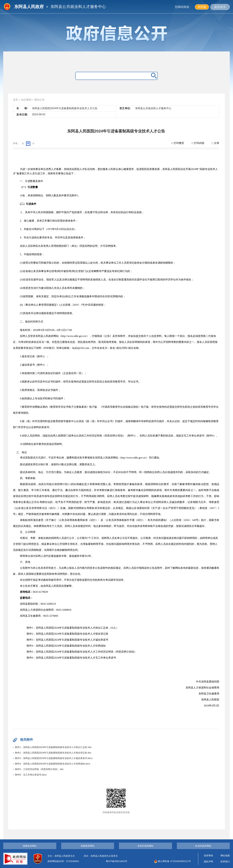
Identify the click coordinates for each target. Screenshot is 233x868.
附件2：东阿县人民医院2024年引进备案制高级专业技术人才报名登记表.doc (53, 753)
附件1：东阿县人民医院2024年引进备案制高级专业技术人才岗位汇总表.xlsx (53, 747)
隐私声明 (208, 862)
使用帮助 (208, 856)
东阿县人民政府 (29, 7)
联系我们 (225, 862)
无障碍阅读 (182, 7)
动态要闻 (26, 100)
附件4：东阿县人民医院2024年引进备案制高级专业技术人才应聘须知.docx (53, 764)
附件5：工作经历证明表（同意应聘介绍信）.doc (39, 769)
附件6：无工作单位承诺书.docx (31, 775)
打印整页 (178, 143)
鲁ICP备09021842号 (117, 861)
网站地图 (225, 856)
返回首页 (220, 7)
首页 (16, 100)
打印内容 (198, 143)
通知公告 (39, 100)
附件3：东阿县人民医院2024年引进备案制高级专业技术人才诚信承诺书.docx (54, 758)
